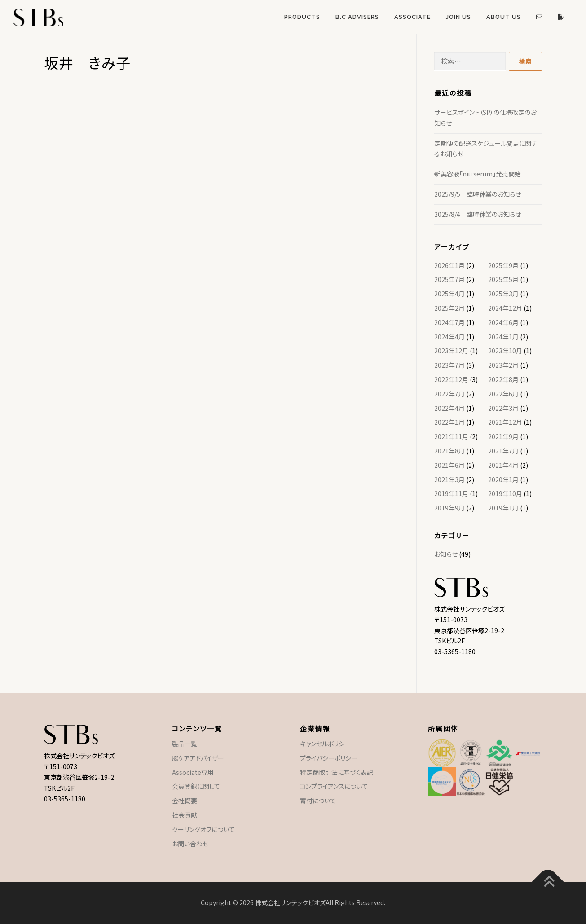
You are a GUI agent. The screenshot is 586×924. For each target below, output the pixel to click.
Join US (458, 17)
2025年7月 (449, 279)
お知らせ (446, 554)
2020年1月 (503, 480)
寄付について (318, 801)
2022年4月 (449, 408)
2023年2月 (503, 365)
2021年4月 (503, 465)
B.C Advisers (357, 17)
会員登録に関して (196, 786)
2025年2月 (449, 308)
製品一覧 (185, 744)
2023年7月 (449, 365)
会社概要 (185, 801)
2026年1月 (449, 265)
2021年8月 (449, 451)
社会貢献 (185, 815)
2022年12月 (451, 379)
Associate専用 (193, 772)
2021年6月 (449, 465)
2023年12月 (451, 351)
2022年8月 (503, 379)
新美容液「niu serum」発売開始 (478, 174)
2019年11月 (451, 493)
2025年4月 (449, 294)
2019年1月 (503, 508)
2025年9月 (503, 265)
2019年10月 (505, 493)
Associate (412, 17)
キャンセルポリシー (325, 744)
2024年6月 (503, 322)
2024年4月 (449, 337)
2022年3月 (503, 408)
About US (504, 17)
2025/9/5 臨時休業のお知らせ (478, 194)
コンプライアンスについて (334, 786)
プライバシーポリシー (329, 758)
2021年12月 (505, 422)
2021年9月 (503, 436)
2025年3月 (503, 294)
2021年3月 (449, 480)
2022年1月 (449, 422)
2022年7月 (449, 394)
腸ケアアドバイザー (198, 758)
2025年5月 (503, 279)
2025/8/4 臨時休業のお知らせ (478, 214)
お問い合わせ (190, 844)
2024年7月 (449, 322)
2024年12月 (505, 308)
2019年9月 (449, 508)
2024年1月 (503, 337)
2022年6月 (503, 394)
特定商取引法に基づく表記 (337, 772)
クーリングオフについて (203, 829)
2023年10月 (505, 351)
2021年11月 (451, 436)
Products (302, 17)
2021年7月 (503, 451)
